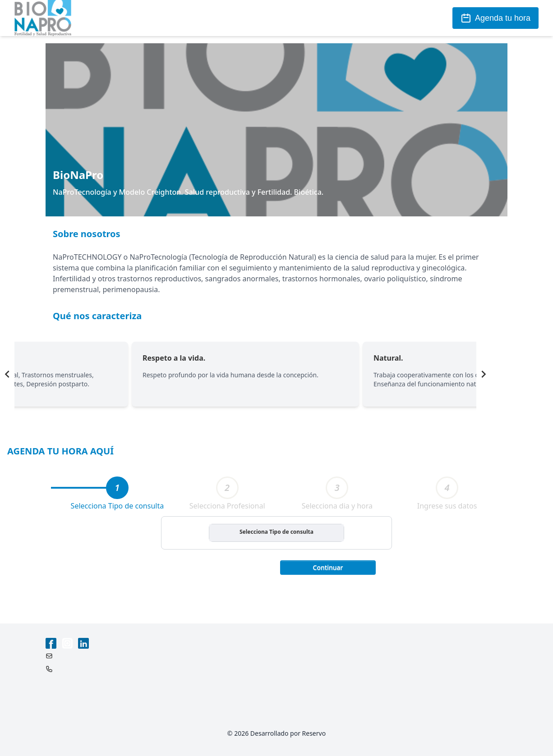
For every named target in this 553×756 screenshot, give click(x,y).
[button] (328, 567)
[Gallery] (245, 374)
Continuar (328, 567)
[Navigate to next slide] (484, 374)
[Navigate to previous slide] (7, 374)
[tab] (117, 488)
